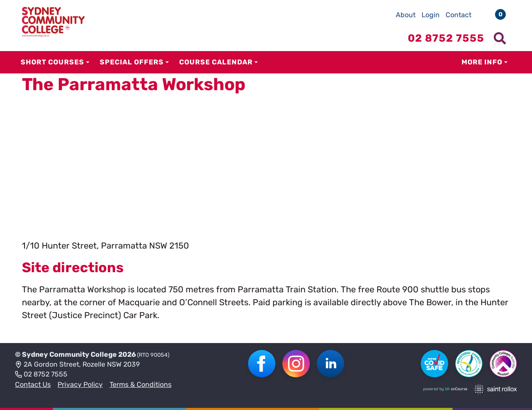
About (406, 15)
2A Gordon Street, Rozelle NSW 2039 (77, 365)
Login (431, 15)
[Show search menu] (500, 38)
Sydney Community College (69, 354)
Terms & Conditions (141, 384)
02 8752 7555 (41, 375)
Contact (459, 15)
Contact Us (33, 384)
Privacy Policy (80, 384)
